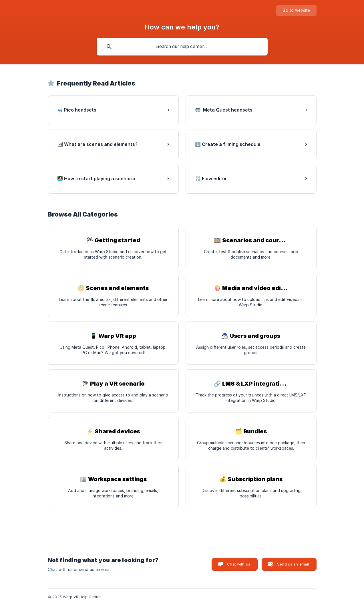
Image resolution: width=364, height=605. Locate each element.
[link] (113, 110)
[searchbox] (182, 47)
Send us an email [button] (293, 564)
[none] (296, 11)
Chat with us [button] (239, 564)
